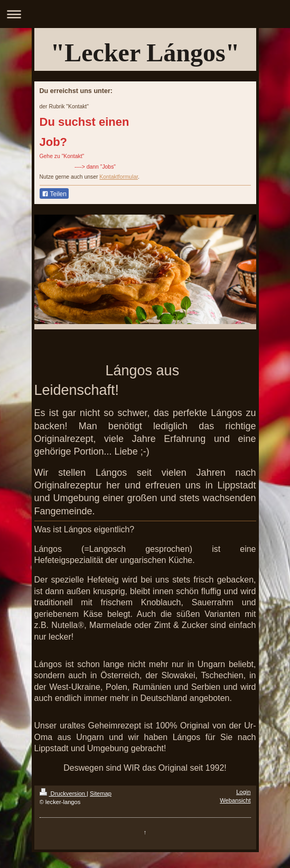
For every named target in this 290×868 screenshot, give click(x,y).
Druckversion (63, 793)
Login (243, 792)
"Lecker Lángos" (145, 53)
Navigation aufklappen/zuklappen (145, 14)
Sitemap (101, 793)
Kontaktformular (119, 177)
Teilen (54, 194)
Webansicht (235, 800)
